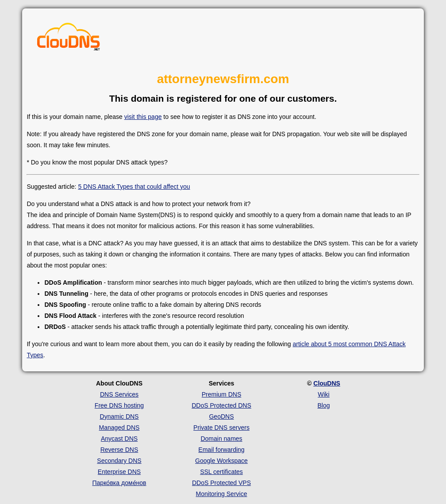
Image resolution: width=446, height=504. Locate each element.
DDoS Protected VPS (221, 483)
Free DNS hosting (119, 405)
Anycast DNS (119, 439)
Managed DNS (119, 428)
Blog (323, 405)
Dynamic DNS (119, 416)
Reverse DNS (119, 450)
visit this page (143, 117)
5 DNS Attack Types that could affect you (134, 187)
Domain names (221, 439)
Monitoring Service (222, 494)
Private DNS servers (221, 428)
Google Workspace (221, 461)
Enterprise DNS (119, 472)
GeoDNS (221, 416)
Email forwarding (221, 450)
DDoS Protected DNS (221, 405)
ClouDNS (327, 383)
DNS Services (119, 394)
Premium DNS (221, 394)
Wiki (323, 394)
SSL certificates (221, 472)
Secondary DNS (119, 461)
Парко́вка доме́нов (119, 483)
